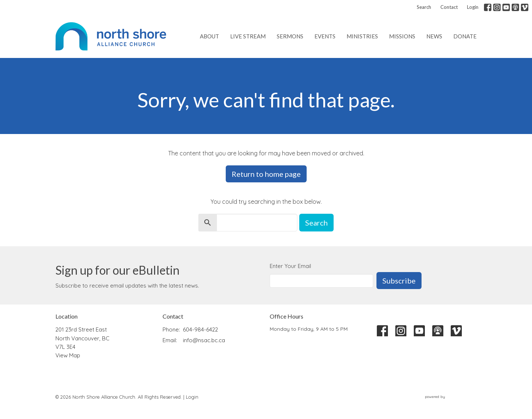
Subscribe (399, 281)
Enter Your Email (290, 266)
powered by (451, 397)
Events (325, 36)
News (434, 36)
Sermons (290, 36)
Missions (402, 36)
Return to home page (266, 174)
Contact (449, 7)
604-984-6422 (200, 329)
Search (424, 7)
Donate (465, 36)
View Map (68, 355)
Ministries (362, 36)
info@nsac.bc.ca (204, 340)
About (209, 36)
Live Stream (248, 36)
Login (473, 7)
